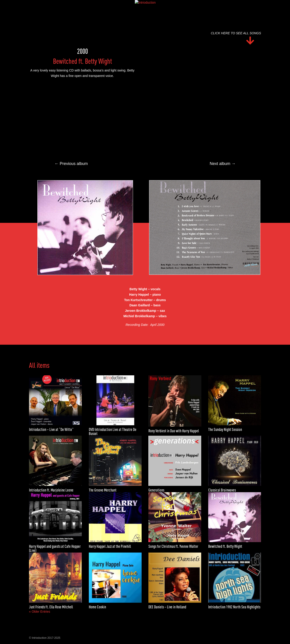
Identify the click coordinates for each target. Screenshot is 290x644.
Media (159, 5)
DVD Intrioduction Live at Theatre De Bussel (113, 431)
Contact (180, 5)
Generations (156, 490)
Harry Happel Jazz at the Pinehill (110, 546)
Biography (116, 5)
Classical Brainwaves (222, 490)
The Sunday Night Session (225, 429)
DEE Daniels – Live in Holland (167, 607)
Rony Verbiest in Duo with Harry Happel (174, 431)
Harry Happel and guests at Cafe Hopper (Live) (55, 548)
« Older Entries (40, 612)
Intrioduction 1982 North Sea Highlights (234, 607)
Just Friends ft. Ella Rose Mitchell (51, 607)
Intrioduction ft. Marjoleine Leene (51, 490)
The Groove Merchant (103, 490)
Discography (139, 5)
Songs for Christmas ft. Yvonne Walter (173, 546)
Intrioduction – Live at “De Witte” (51, 429)
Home (98, 5)
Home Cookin (97, 607)
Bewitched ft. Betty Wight (225, 546)
